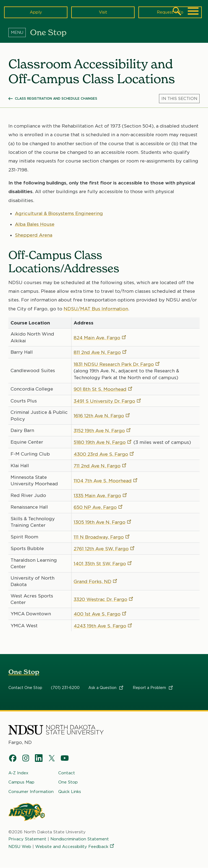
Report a (153, 688)
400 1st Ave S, (100, 614)
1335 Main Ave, (101, 496)
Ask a (106, 688)
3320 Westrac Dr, (104, 599)
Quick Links (70, 792)
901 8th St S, (103, 389)
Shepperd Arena (34, 235)
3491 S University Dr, (108, 401)
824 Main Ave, (100, 338)
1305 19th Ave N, (103, 522)
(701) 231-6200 (65, 688)
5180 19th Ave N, (103, 443)
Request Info (170, 12)
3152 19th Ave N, (103, 431)
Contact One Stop (25, 688)
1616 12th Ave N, (102, 416)
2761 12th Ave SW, (104, 549)
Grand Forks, (96, 581)
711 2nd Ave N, (100, 466)
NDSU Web (20, 847)
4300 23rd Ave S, (104, 454)
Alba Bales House (35, 224)
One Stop (24, 672)
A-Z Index (18, 773)
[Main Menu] (193, 11)
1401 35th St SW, (103, 564)
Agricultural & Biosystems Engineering (59, 213)
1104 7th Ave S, (106, 481)
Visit (103, 12)
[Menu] (19, 32)
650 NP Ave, (98, 507)
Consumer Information (31, 792)
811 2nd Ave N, (100, 352)
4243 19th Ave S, (103, 626)
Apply (36, 12)
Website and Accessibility (75, 847)
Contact (67, 773)
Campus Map (21, 782)
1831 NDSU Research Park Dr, (117, 364)
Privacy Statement (27, 839)
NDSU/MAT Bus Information (96, 309)
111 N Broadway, (102, 537)
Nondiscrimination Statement (80, 839)
